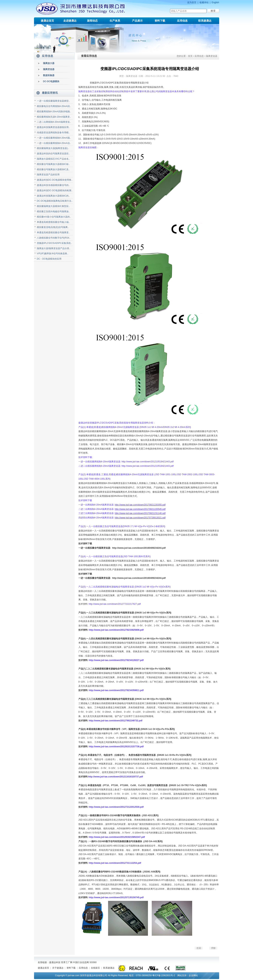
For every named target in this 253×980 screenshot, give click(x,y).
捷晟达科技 (55, 962)
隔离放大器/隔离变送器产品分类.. (54, 248)
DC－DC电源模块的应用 (49, 259)
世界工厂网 (67, 962)
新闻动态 (92, 21)
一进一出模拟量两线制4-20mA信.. (54, 143)
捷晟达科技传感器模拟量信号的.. (53, 185)
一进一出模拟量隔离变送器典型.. (53, 101)
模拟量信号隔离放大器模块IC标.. (53, 164)
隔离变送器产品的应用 (48, 175)
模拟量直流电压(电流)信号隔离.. (53, 227)
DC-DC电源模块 (51, 81)
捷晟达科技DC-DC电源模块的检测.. (55, 190)
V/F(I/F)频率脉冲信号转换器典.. (53, 254)
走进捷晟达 (70, 21)
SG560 (93, 962)
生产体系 (115, 21)
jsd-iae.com (73, 975)
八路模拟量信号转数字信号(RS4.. (54, 238)
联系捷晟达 (205, 21)
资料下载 (160, 21)
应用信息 (182, 21)
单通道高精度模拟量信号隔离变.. (53, 233)
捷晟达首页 (47, 21)
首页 (190, 56)
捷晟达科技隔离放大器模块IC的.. (53, 196)
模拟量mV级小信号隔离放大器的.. (54, 217)
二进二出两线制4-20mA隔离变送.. (54, 122)
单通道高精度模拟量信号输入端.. (53, 222)
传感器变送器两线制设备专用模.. (53, 133)
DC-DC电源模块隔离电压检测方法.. (55, 201)
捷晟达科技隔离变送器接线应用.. (53, 127)
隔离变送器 (49, 69)
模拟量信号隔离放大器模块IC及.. (53, 169)
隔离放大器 (49, 63)
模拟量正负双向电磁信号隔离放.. (53, 211)
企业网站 (193, 975)
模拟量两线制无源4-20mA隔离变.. (54, 117)
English (215, 2)
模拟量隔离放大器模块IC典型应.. (53, 206)
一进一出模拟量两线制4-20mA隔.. (54, 138)
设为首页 (192, 2)
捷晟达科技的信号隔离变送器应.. (53, 154)
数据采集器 (49, 75)
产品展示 (137, 21)
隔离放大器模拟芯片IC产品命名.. (53, 159)
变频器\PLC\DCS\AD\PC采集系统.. (54, 243)
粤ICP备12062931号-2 (164, 975)
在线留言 (95, 968)
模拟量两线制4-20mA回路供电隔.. (54, 112)
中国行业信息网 (81, 962)
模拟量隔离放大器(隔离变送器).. (53, 148)
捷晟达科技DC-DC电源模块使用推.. (55, 180)
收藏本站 (204, 2)
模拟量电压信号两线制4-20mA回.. (54, 106)
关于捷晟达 (58, 968)
